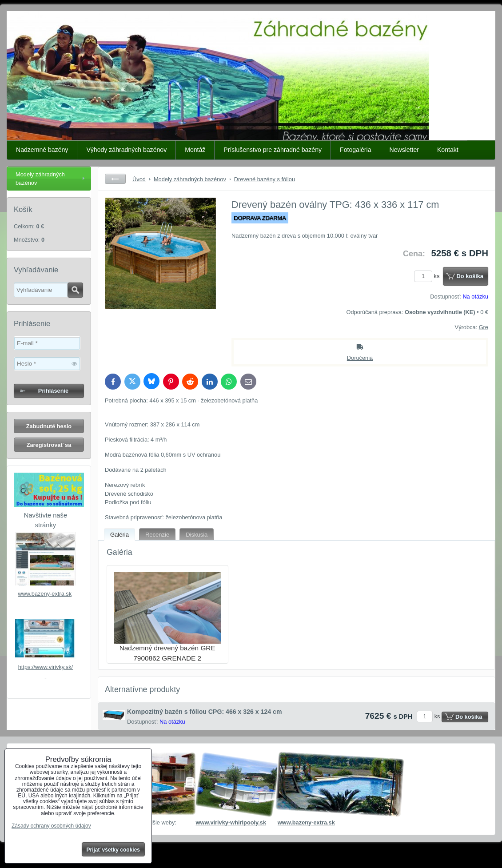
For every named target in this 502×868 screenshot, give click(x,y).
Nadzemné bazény (42, 150)
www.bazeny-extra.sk (45, 594)
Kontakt (448, 150)
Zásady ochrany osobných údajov (51, 826)
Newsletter (404, 150)
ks (428, 276)
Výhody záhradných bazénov (126, 150)
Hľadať (75, 290)
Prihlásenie (53, 391)
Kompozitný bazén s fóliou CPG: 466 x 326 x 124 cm (205, 712)
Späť (115, 179)
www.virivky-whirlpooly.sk (231, 822)
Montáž (195, 150)
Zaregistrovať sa (49, 445)
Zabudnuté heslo (49, 426)
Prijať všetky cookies (114, 850)
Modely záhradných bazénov (40, 179)
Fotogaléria (355, 150)
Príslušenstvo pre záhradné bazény (273, 150)
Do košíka (470, 276)
